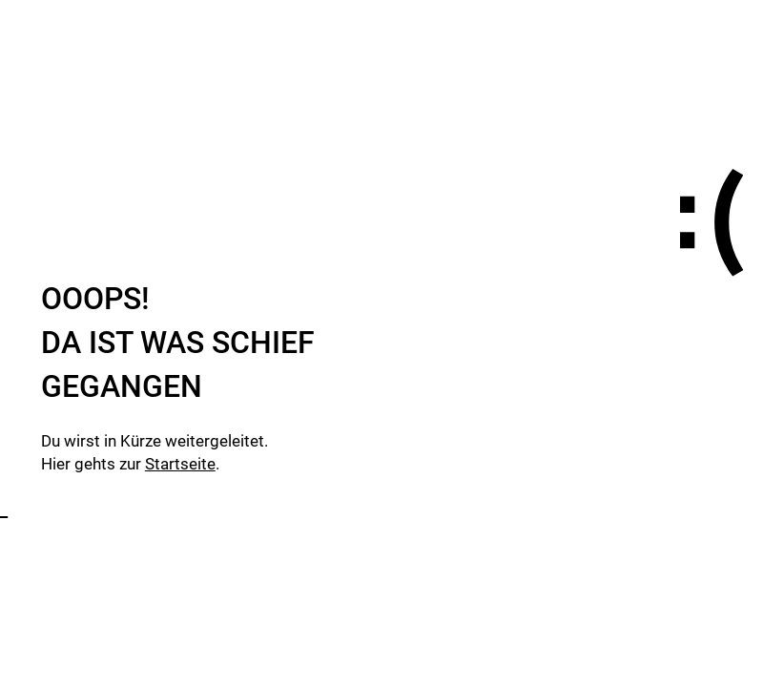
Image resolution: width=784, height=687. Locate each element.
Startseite (180, 464)
